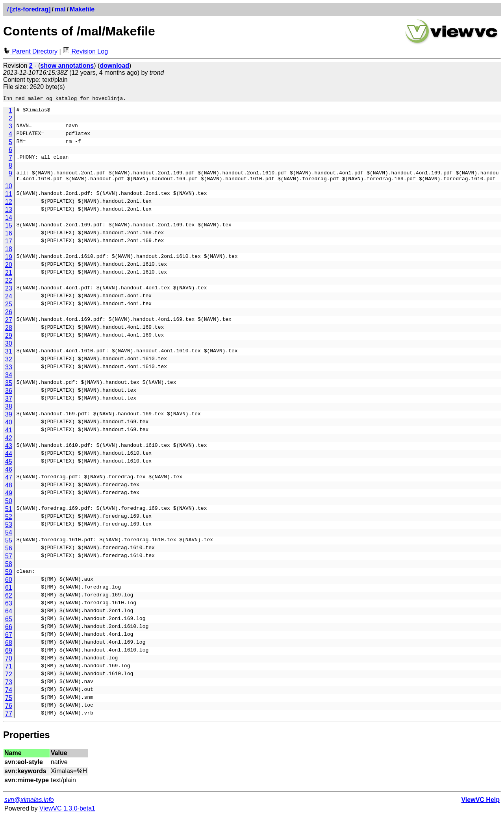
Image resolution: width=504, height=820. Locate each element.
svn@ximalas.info (29, 803)
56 (9, 552)
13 (9, 213)
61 (9, 591)
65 (9, 623)
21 (9, 276)
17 (9, 245)
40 (9, 426)
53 (9, 528)
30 (9, 347)
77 (9, 717)
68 (9, 646)
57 (9, 560)
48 (9, 489)
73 (9, 686)
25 (9, 308)
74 (9, 693)
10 (9, 190)
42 (9, 441)
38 (9, 410)
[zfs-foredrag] (30, 9)
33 (9, 371)
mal (60, 9)
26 (9, 316)
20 (9, 268)
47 (9, 481)
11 (9, 197)
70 (9, 662)
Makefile (82, 9)
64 (9, 615)
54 (9, 536)
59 (9, 575)
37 (9, 402)
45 (9, 465)
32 (9, 363)
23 (9, 292)
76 (9, 709)
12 (9, 205)
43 (9, 449)
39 (9, 418)
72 (9, 678)
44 (9, 457)
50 (9, 504)
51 (9, 512)
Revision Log (85, 51)
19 (9, 260)
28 (9, 331)
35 (9, 386)
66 (9, 630)
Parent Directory (30, 51)
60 (9, 583)
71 (9, 670)
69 (9, 654)
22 (9, 284)
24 (9, 300)
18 (9, 253)
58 (9, 567)
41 (9, 434)
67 (9, 638)
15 (9, 229)
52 (9, 520)
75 (9, 701)
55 (9, 544)
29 (9, 339)
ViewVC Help (480, 803)
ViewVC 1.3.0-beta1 (67, 812)
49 (9, 497)
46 (9, 473)
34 (9, 379)
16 (9, 237)
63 (9, 607)
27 (9, 323)
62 (9, 599)
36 (9, 394)
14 (9, 221)
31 (9, 355)
